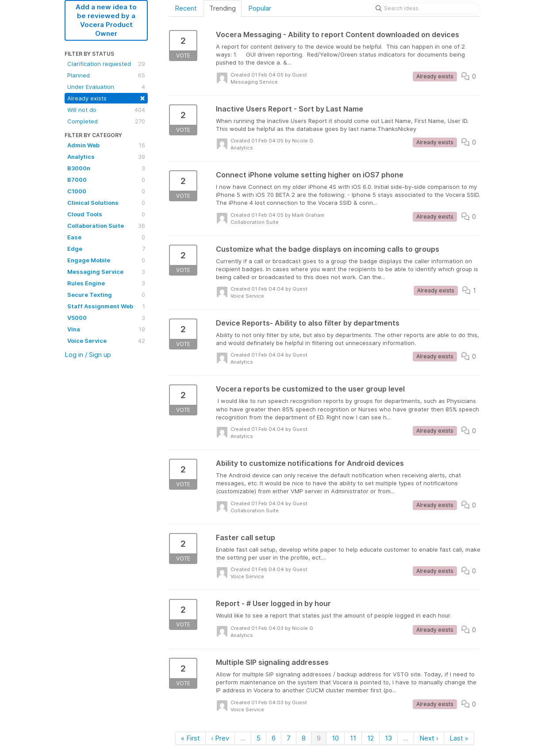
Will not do (106, 110)
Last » (459, 738)
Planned (106, 75)
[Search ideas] (426, 8)
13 (388, 738)
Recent (186, 8)
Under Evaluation (106, 87)
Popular (260, 8)
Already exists (106, 98)
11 (353, 738)
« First (190, 738)
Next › (429, 738)
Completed (106, 121)
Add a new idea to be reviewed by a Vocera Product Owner (106, 20)
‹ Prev (220, 738)
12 (370, 738)
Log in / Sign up (88, 355)
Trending (223, 8)
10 (335, 738)
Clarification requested (106, 64)
